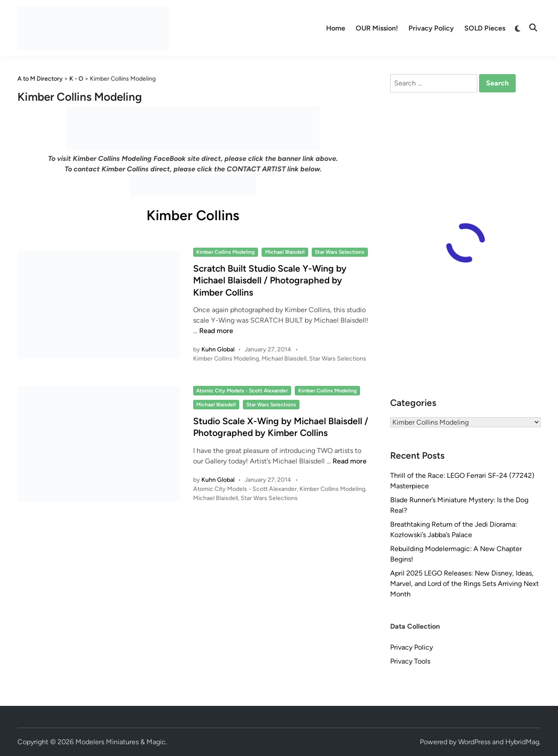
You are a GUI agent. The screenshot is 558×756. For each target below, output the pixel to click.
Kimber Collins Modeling (225, 252)
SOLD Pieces (485, 28)
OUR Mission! (377, 28)
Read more (216, 331)
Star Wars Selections (340, 252)
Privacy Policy (431, 28)
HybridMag (522, 742)
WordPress (474, 742)
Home (336, 28)
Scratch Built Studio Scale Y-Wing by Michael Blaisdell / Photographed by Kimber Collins (270, 280)
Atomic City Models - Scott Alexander (242, 391)
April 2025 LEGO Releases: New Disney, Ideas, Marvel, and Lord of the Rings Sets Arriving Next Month (464, 584)
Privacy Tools (410, 661)
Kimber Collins (193, 215)
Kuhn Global (218, 349)
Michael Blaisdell (285, 252)
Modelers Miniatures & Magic (121, 742)
